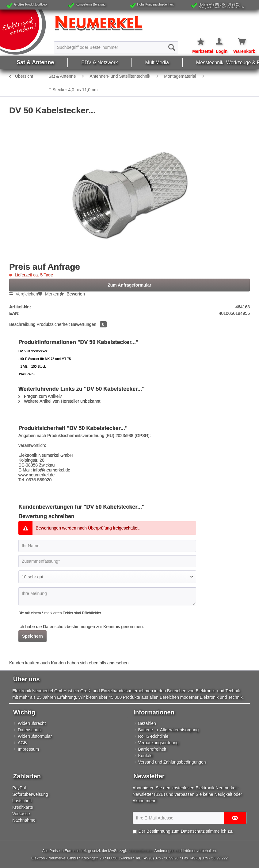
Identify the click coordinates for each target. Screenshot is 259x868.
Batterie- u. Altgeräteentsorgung (169, 730)
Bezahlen (147, 723)
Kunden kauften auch (29, 663)
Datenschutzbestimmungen (69, 627)
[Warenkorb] (238, 42)
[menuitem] (116, 47)
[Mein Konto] (219, 42)
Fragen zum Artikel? (40, 396)
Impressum (28, 749)
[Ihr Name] (107, 546)
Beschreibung (22, 324)
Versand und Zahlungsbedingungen (172, 762)
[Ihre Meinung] (107, 596)
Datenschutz (30, 730)
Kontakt (145, 756)
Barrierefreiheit (152, 749)
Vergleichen (24, 294)
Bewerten (72, 294)
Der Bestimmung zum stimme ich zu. (186, 831)
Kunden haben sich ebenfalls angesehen (90, 663)
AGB (22, 743)
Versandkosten (140, 851)
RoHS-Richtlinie (153, 736)
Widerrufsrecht (32, 723)
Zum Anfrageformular (129, 285)
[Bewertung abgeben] (107, 577)
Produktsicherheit (53, 324)
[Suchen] (172, 47)
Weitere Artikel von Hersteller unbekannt (59, 401)
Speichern (32, 636)
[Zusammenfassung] (107, 561)
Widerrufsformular (35, 736)
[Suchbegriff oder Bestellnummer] (116, 47)
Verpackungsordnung (158, 743)
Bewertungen (89, 324)
